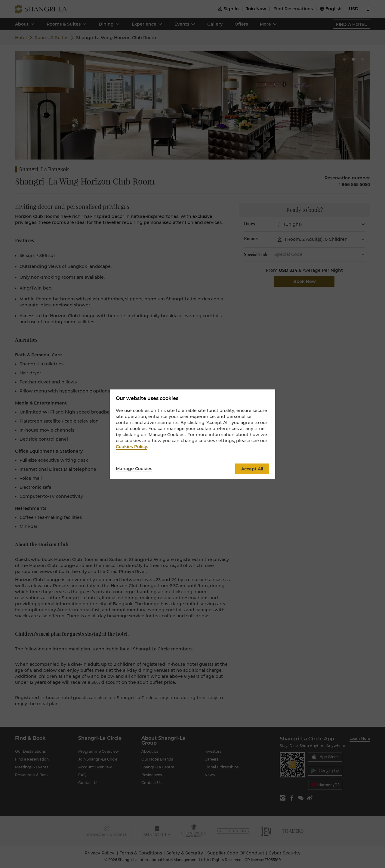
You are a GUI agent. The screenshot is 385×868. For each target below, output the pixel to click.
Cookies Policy (131, 447)
